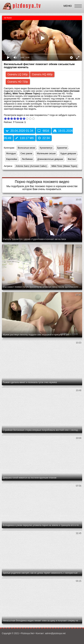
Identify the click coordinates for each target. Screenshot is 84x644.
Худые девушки (68, 154)
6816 (43, 131)
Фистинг (72, 159)
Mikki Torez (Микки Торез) (64, 166)
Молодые (11, 154)
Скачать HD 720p (18, 82)
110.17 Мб (25, 138)
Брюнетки (62, 148)
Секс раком (26, 154)
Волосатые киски (26, 148)
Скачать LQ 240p (18, 74)
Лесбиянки (27, 159)
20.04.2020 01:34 (19, 131)
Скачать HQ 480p (42, 74)
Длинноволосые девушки (50, 159)
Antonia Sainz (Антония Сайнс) (31, 166)
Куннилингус (46, 148)
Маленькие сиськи (46, 154)
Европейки (12, 159)
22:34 (44, 138)
